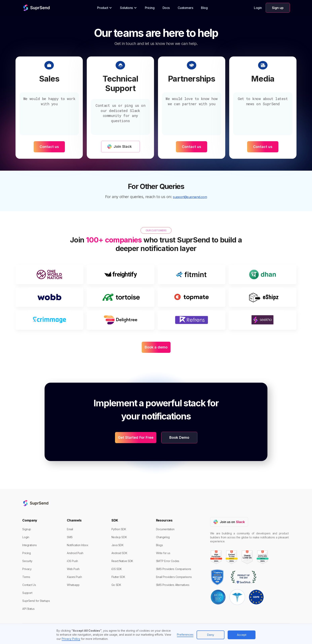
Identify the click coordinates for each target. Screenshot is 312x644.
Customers (185, 8)
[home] (37, 8)
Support (27, 593)
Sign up (278, 8)
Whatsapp (73, 585)
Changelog (163, 537)
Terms (26, 577)
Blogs (159, 545)
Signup (27, 529)
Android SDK (119, 553)
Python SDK (119, 529)
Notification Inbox (78, 545)
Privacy (27, 569)
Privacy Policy (71, 639)
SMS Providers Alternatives (173, 585)
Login (258, 8)
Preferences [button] (185, 635)
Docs (166, 8)
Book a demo (156, 347)
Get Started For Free (136, 437)
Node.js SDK (119, 537)
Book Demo (179, 437)
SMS (70, 537)
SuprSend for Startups (36, 601)
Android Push (75, 553)
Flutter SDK (118, 577)
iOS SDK (117, 569)
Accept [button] (242, 635)
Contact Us (29, 585)
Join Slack (123, 146)
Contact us (49, 147)
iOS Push (72, 561)
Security (27, 561)
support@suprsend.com (190, 197)
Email (70, 529)
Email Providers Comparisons (174, 577)
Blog (204, 8)
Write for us (163, 553)
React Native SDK (122, 561)
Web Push (73, 569)
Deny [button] (211, 635)
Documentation (165, 529)
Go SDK (116, 585)
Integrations (29, 545)
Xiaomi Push (74, 577)
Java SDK (117, 545)
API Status (28, 609)
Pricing (150, 8)
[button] (105, 8)
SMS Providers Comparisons (174, 569)
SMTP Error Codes (168, 561)
